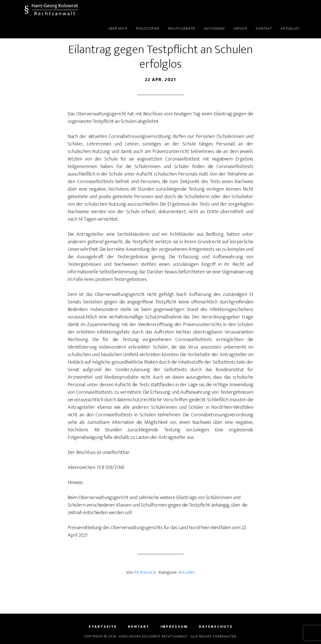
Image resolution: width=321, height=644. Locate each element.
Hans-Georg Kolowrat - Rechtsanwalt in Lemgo (63, 10)
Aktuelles (187, 573)
